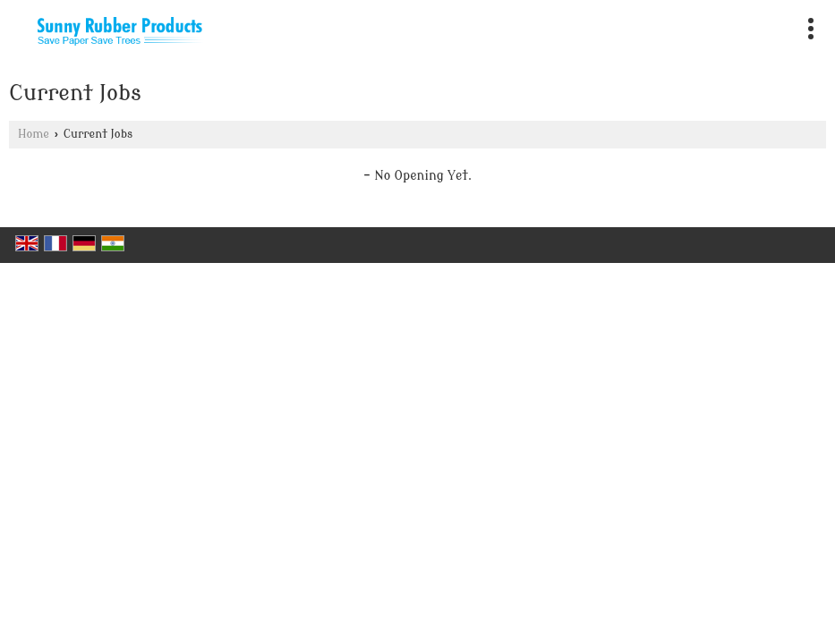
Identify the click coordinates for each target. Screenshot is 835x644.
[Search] (775, 25)
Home (34, 134)
